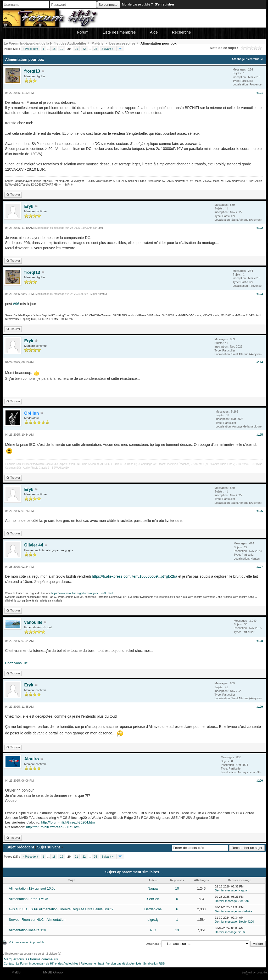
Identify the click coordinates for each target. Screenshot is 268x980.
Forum (83, 32)
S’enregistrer (165, 4)
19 (62, 49)
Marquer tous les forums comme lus (31, 959)
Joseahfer (262, 972)
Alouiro (32, 759)
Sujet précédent (20, 847)
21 (76, 49)
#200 (260, 781)
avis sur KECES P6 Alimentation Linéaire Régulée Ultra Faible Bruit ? (61, 909)
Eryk (29, 206)
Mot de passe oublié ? (137, 4)
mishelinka (245, 911)
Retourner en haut (92, 963)
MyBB (16, 972)
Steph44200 (246, 922)
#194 (260, 362)
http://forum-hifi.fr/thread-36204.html (68, 822)
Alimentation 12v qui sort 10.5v (32, 888)
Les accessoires (122, 43)
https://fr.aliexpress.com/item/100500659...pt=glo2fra (135, 576)
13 (177, 930)
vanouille (33, 622)
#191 (260, 93)
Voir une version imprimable (27, 942)
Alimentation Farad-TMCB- (29, 899)
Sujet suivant (49, 847)
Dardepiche (153, 909)
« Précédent (30, 49)
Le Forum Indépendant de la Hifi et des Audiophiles (45, 43)
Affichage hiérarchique (247, 59)
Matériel (98, 43)
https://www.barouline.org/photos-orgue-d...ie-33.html (82, 593)
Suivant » (108, 49)
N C (153, 930)
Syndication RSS (154, 963)
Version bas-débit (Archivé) (124, 963)
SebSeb (153, 899)
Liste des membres (119, 32)
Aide (154, 32)
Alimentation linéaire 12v (27, 930)
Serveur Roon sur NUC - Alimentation (37, 920)
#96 (16, 304)
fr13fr (242, 932)
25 (96, 49)
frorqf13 (32, 71)
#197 (260, 567)
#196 (260, 511)
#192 (260, 228)
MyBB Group (53, 972)
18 (54, 49)
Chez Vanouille (16, 663)
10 (177, 888)
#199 (260, 707)
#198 (260, 641)
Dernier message (226, 890)
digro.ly (153, 920)
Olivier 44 (34, 545)
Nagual (153, 888)
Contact (9, 963)
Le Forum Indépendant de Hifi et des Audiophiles (47, 963)
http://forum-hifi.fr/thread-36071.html (53, 827)
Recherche (182, 32)
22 (84, 49)
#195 (260, 435)
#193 (260, 294)
